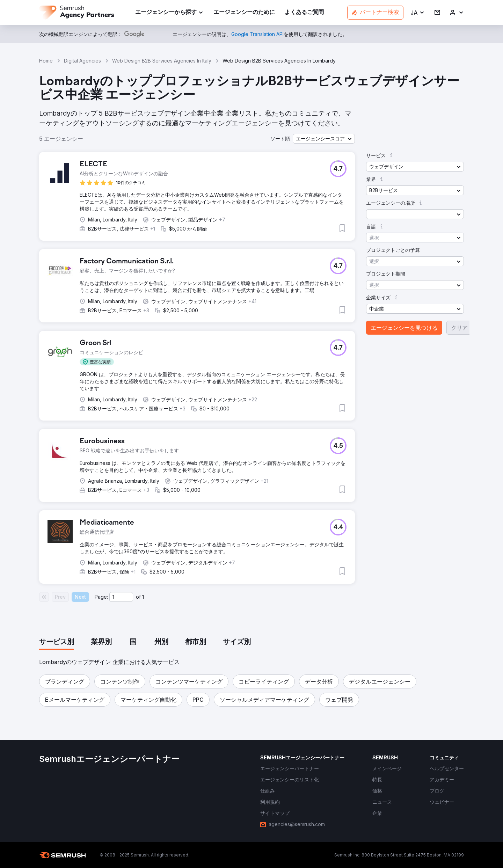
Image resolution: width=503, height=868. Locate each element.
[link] (244, 13)
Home (46, 61)
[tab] (57, 642)
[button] (418, 13)
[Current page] (121, 597)
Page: (101, 597)
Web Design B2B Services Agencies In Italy (162, 61)
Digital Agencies (82, 61)
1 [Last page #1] (143, 597)
